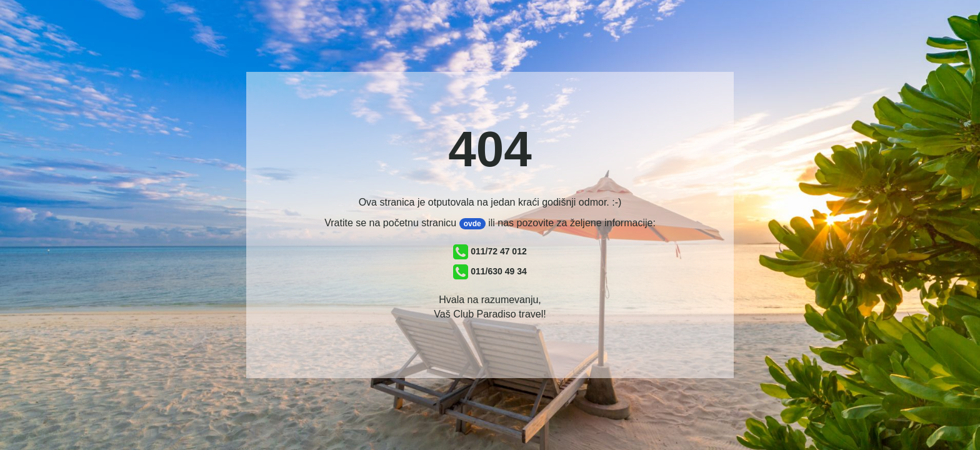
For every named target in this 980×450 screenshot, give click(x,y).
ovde (472, 224)
